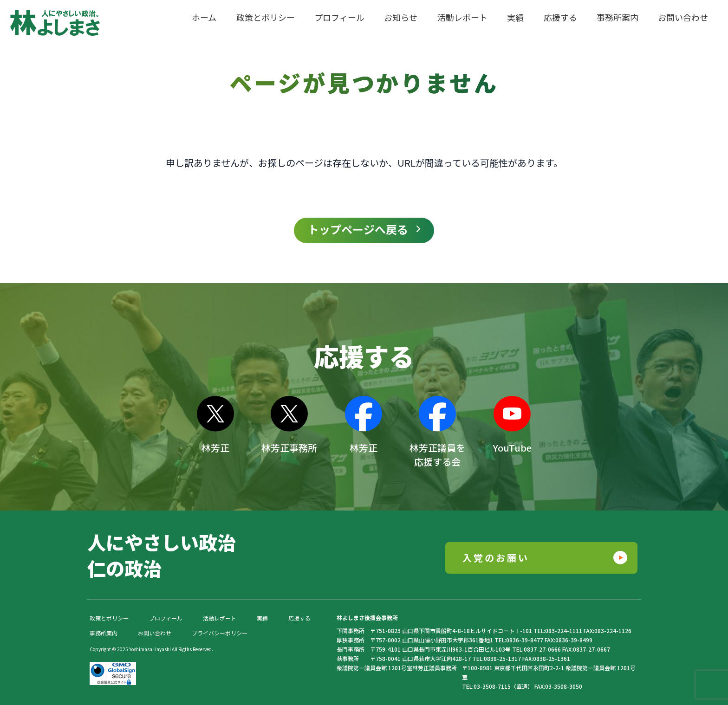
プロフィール (166, 618)
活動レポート (220, 618)
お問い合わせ (155, 633)
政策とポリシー (109, 618)
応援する (299, 618)
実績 (262, 618)
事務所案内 (104, 633)
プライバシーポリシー (220, 633)
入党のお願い (496, 558)
